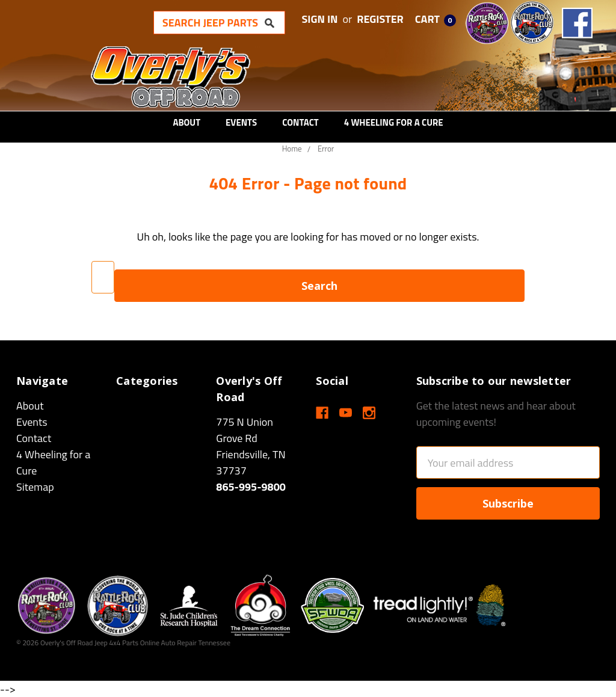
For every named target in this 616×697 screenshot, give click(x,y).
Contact (300, 122)
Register (380, 19)
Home (292, 149)
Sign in (320, 19)
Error (326, 149)
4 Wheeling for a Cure (394, 122)
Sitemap (35, 487)
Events (241, 122)
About (186, 122)
